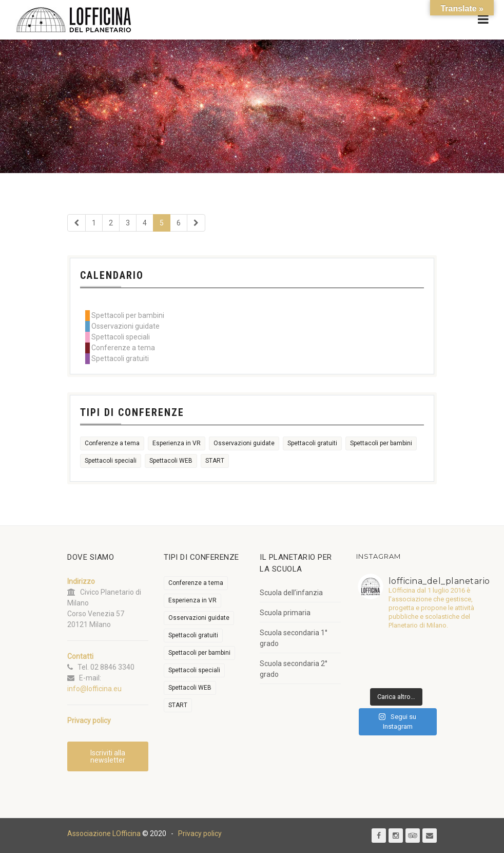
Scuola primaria (285, 613)
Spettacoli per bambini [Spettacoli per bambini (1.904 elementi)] (381, 443)
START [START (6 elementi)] (215, 461)
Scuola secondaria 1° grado (294, 638)
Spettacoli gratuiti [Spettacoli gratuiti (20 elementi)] (312, 443)
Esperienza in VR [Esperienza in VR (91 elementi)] (177, 443)
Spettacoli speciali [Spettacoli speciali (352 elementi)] (111, 461)
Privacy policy (200, 833)
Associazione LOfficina (104, 833)
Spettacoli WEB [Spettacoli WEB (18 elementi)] (171, 461)
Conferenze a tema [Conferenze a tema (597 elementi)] (112, 443)
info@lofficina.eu (94, 689)
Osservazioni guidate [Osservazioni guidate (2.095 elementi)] (244, 443)
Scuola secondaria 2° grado (294, 669)
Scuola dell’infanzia (291, 593)
